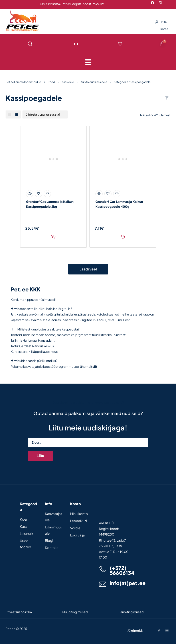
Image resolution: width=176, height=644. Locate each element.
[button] (88, 62)
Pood (51, 82)
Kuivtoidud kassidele (94, 82)
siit (95, 366)
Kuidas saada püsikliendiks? (37, 361)
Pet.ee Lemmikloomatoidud (23, 82)
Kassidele (68, 82)
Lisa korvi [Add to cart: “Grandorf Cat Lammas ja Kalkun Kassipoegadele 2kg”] (53, 237)
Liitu (40, 456)
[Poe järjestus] (45, 114)
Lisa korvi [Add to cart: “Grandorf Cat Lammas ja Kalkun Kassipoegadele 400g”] (123, 237)
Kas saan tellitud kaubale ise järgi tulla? (45, 309)
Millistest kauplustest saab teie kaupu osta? (48, 329)
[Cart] (162, 44)
